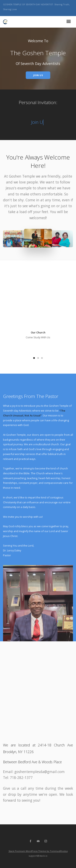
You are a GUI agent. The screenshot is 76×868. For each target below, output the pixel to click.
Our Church (38, 332)
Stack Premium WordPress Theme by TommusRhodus (38, 851)
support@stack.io (38, 856)
